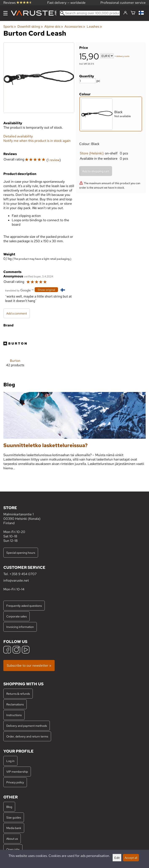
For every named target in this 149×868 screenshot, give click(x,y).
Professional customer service (123, 3)
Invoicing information (20, 627)
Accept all (131, 858)
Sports (10, 27)
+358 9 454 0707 (23, 574)
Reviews (18, 3)
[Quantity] (87, 81)
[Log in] (125, 13)
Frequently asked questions (24, 606)
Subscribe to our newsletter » (29, 666)
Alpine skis (54, 27)
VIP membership (17, 772)
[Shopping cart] (133, 13)
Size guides (14, 817)
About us (12, 839)
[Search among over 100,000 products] (90, 13)
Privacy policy (15, 782)
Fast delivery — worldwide (66, 3)
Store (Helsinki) (92, 153)
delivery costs (123, 56)
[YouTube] (26, 650)
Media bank (14, 828)
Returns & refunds (18, 694)
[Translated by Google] (18, 290)
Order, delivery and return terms (27, 736)
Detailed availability (18, 136)
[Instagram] (16, 650)
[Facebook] (7, 650)
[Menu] (5, 13)
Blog (9, 807)
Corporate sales (16, 616)
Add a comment (17, 313)
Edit (117, 858)
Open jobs (13, 849)
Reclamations (15, 704)
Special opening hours (21, 553)
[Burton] (15, 353)
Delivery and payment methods (27, 726)
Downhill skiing (30, 27)
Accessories (75, 27)
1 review (54, 160)
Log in (10, 761)
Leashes (94, 27)
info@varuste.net (16, 580)
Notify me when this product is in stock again (37, 141)
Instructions (14, 715)
